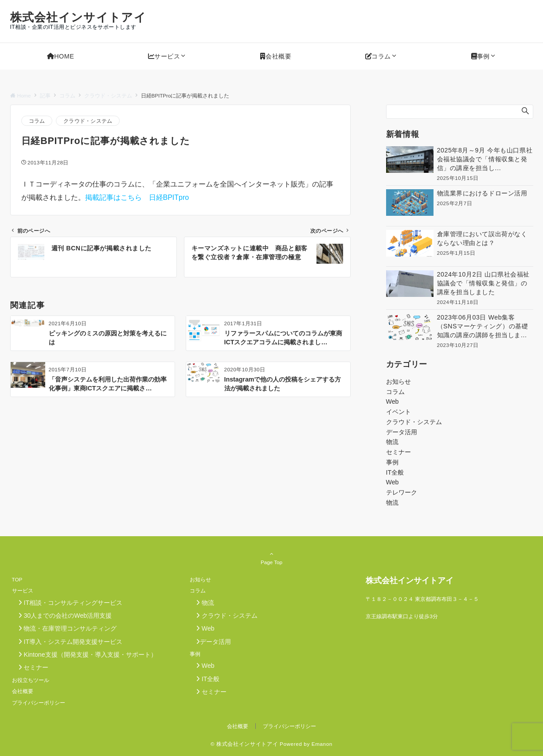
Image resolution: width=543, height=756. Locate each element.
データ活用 (402, 432)
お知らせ (398, 382)
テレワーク (402, 492)
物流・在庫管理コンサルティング (64, 628)
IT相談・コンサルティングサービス (67, 603)
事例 (392, 462)
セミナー (398, 452)
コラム (37, 121)
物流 (392, 442)
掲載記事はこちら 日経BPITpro (137, 197)
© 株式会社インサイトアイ (244, 744)
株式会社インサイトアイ (78, 17)
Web (393, 401)
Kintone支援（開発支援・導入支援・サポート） (84, 655)
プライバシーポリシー (289, 726)
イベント (398, 412)
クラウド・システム (88, 121)
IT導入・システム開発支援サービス (67, 642)
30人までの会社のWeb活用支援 (62, 616)
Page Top (272, 558)
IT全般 (395, 472)
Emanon (322, 744)
